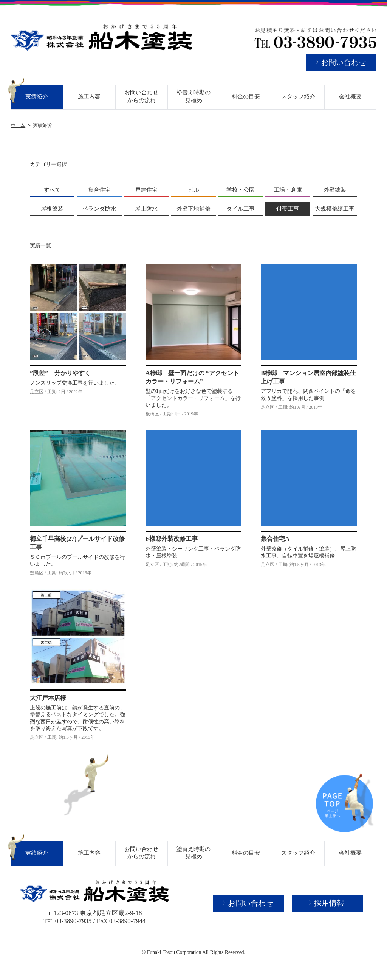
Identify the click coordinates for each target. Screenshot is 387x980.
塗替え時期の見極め (193, 96)
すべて (52, 190)
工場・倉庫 (288, 190)
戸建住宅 (146, 190)
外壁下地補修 (193, 209)
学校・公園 (241, 190)
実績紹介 (37, 96)
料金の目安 (246, 96)
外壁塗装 (335, 190)
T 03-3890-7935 (67, 921)
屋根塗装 (52, 209)
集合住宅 (99, 190)
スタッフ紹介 (298, 96)
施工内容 (89, 96)
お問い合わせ (344, 62)
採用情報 (329, 903)
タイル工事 (241, 209)
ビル (193, 190)
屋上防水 (146, 209)
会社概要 (350, 96)
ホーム (18, 125)
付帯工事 (288, 209)
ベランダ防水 (99, 209)
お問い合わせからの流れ (141, 96)
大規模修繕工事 (335, 209)
